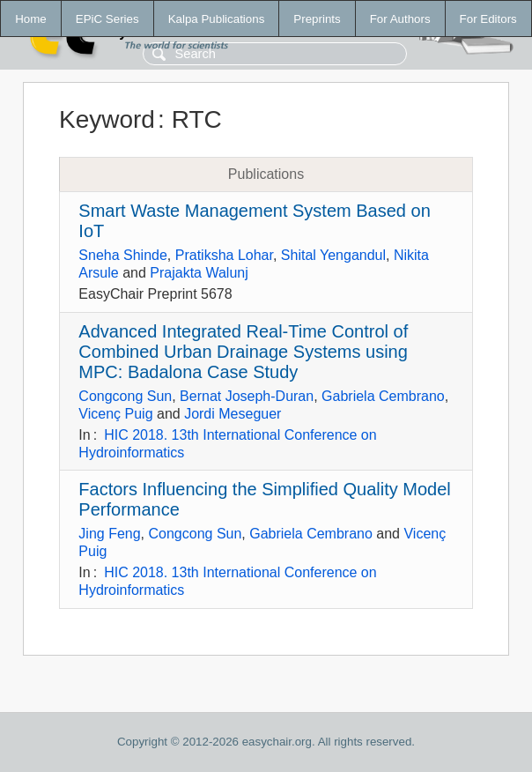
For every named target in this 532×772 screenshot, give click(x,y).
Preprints (317, 19)
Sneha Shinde (123, 255)
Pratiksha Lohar (224, 255)
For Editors (488, 19)
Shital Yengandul (333, 255)
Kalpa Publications (217, 19)
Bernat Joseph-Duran (247, 396)
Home (31, 19)
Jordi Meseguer (233, 414)
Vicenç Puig (115, 414)
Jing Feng (109, 534)
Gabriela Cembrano (383, 396)
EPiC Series (107, 19)
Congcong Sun (125, 396)
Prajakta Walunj (199, 273)
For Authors (400, 19)
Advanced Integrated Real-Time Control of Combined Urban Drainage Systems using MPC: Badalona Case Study (243, 352)
